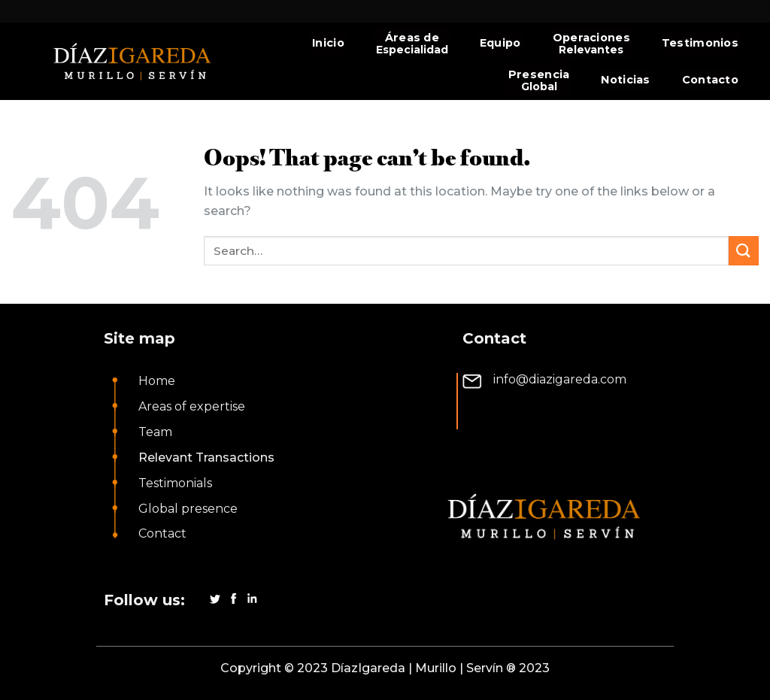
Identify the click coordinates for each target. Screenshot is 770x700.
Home (157, 381)
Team (155, 432)
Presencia (539, 74)
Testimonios (700, 43)
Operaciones (591, 38)
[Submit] (744, 251)
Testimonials (175, 483)
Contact (162, 533)
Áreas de (412, 38)
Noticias (625, 80)
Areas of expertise (192, 406)
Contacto (710, 80)
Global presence (188, 509)
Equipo (500, 43)
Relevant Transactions (206, 458)
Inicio (328, 43)
